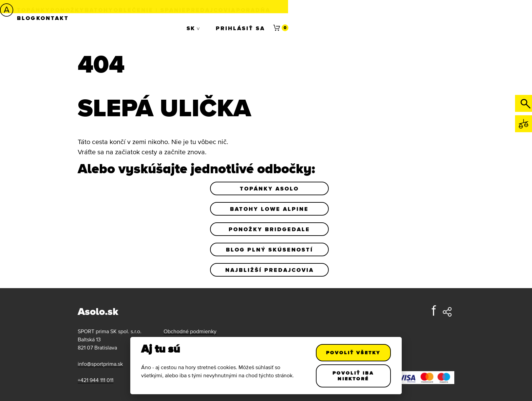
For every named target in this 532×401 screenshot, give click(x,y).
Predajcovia (269, 10)
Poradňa (319, 10)
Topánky (60, 10)
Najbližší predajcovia (270, 270)
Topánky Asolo (269, 188)
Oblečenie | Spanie (199, 10)
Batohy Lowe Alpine (269, 209)
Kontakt (387, 10)
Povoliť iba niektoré (354, 376)
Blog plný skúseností (270, 249)
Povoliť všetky (354, 353)
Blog (354, 10)
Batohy (141, 10)
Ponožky (101, 10)
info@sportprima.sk (100, 364)
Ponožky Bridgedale (269, 229)
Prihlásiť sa (454, 10)
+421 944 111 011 (96, 380)
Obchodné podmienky (190, 331)
